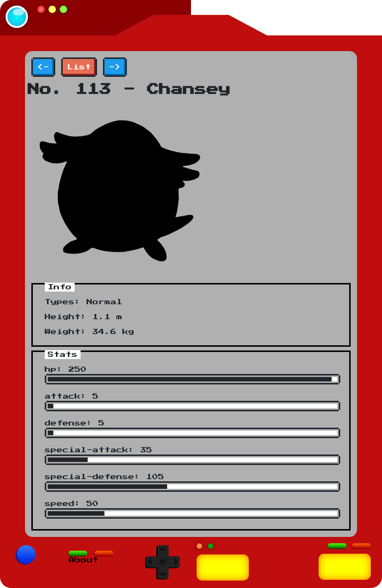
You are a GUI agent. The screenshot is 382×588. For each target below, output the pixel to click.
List (79, 67)
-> (115, 67)
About (84, 560)
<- (43, 67)
